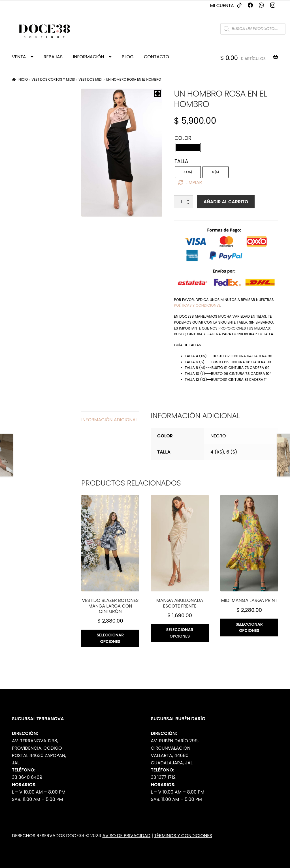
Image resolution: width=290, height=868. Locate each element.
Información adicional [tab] (109, 420)
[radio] (188, 147)
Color (183, 138)
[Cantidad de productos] (184, 202)
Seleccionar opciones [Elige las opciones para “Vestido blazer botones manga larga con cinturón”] (110, 638)
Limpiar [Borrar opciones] (194, 182)
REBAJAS (53, 57)
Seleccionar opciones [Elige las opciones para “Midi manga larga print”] (249, 628)
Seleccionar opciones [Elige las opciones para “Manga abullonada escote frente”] (180, 633)
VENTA (19, 57)
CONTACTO (156, 57)
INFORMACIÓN (88, 57)
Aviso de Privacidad (126, 836)
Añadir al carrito (226, 202)
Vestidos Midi (90, 79)
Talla (181, 161)
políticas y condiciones (197, 305)
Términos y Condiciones (183, 836)
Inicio (23, 79)
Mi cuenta (222, 6)
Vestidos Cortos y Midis (53, 79)
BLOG (128, 57)
